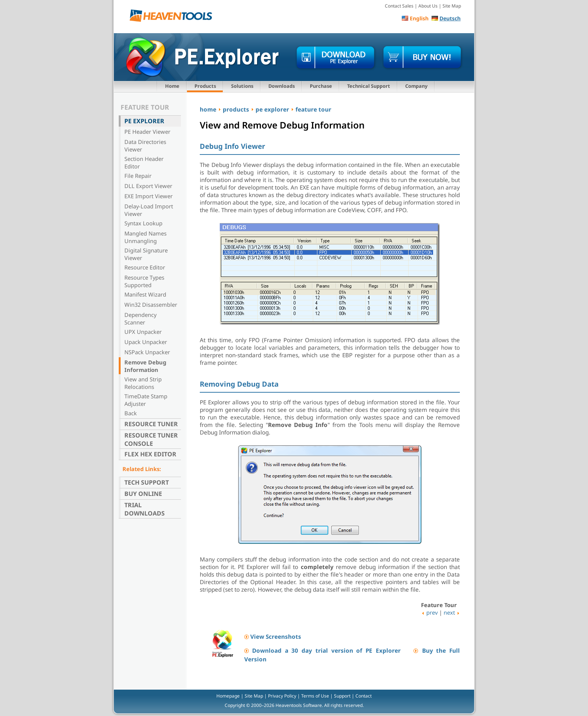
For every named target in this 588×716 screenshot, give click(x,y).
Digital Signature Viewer (146, 254)
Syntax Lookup (143, 223)
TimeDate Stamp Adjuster (146, 400)
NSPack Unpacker (147, 352)
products (236, 109)
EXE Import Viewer (149, 196)
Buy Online (143, 494)
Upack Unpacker (146, 342)
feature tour (313, 109)
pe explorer (272, 109)
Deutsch (450, 18)
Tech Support (147, 482)
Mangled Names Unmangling (145, 237)
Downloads (282, 86)
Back (131, 413)
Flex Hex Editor (150, 454)
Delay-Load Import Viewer (149, 210)
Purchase (321, 86)
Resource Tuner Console (151, 439)
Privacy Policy (282, 696)
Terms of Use (315, 696)
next (449, 612)
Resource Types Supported (144, 281)
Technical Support (369, 86)
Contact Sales (399, 6)
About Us (428, 6)
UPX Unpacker (143, 332)
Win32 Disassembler (151, 304)
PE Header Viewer (147, 132)
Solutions (242, 86)
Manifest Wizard (145, 294)
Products (205, 86)
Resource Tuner (151, 424)
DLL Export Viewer (148, 186)
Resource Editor (145, 267)
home (208, 109)
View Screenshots (276, 636)
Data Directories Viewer (145, 145)
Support (342, 696)
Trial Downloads (145, 509)
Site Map (452, 6)
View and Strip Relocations (143, 383)
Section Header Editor (144, 162)
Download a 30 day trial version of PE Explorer (326, 650)
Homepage (228, 696)
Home (172, 86)
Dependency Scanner (140, 318)
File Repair (138, 176)
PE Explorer (144, 121)
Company (416, 86)
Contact (364, 696)
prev (432, 612)
